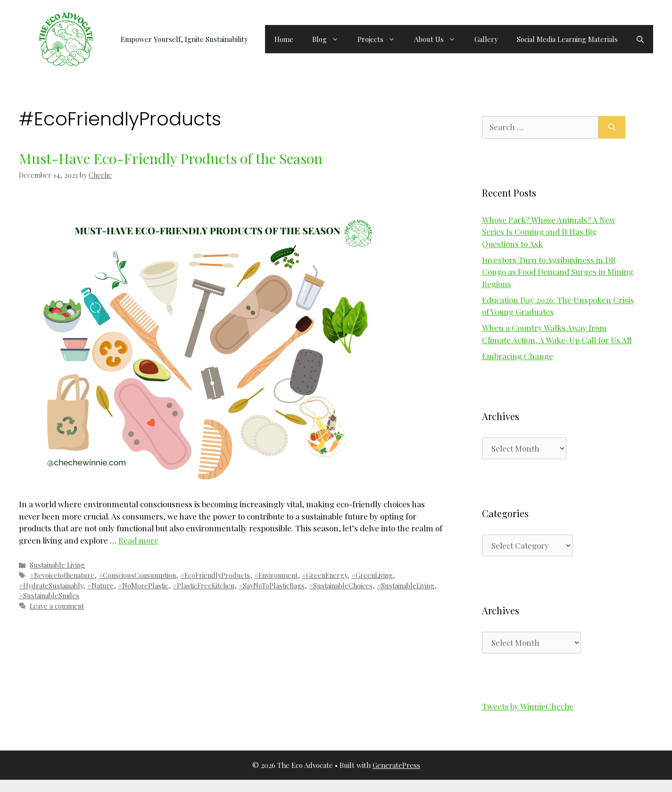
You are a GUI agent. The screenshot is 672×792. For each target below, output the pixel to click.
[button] (640, 39)
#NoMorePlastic (143, 586)
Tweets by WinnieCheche (528, 706)
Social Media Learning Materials (567, 39)
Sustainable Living (57, 565)
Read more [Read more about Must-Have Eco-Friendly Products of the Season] (138, 540)
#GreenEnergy (324, 575)
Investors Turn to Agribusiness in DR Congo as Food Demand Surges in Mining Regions (558, 272)
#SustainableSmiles (49, 595)
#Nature (100, 586)
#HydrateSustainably (51, 586)
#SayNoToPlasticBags (272, 586)
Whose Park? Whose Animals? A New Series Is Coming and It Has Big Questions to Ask (549, 232)
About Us (440, 39)
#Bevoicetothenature (62, 575)
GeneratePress (396, 765)
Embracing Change (518, 356)
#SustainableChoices (341, 586)
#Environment (276, 575)
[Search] (612, 127)
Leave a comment (57, 606)
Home (284, 39)
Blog (330, 39)
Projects (381, 39)
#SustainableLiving (406, 586)
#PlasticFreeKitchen (203, 586)
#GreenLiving (372, 575)
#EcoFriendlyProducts (215, 575)
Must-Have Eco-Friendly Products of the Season (171, 158)
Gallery (486, 39)
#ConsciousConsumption (137, 575)
